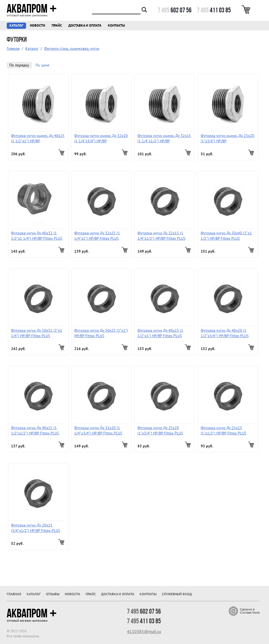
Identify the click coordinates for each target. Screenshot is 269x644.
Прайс (57, 25)
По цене (42, 65)
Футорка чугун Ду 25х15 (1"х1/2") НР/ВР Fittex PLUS (223, 430)
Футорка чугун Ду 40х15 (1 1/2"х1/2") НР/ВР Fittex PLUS (35, 430)
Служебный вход (177, 594)
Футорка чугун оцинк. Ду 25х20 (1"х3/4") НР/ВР (227, 138)
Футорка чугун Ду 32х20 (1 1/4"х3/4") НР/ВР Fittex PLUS (98, 430)
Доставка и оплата (85, 25)
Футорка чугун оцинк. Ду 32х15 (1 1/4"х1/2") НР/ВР (164, 138)
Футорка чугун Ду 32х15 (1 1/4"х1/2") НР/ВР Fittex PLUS (161, 236)
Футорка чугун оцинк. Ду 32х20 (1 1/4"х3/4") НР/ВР (101, 138)
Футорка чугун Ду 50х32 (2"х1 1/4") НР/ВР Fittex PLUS (37, 333)
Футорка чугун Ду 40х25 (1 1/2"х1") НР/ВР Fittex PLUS (160, 333)
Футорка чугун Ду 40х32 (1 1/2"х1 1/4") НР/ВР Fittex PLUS (37, 236)
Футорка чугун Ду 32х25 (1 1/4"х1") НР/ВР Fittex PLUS (97, 236)
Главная (13, 48)
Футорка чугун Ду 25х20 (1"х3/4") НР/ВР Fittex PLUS (160, 430)
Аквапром (32, 9)
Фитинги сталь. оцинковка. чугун (72, 48)
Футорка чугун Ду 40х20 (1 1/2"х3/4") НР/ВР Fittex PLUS (225, 333)
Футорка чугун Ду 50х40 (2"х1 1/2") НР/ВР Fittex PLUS (226, 236)
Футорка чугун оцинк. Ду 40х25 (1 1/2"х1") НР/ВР (38, 138)
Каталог (16, 25)
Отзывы (53, 594)
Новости (38, 25)
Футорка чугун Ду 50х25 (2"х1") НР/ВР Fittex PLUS (101, 333)
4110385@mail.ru (144, 631)
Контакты (116, 25)
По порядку (19, 65)
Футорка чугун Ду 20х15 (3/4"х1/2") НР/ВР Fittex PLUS (36, 528)
